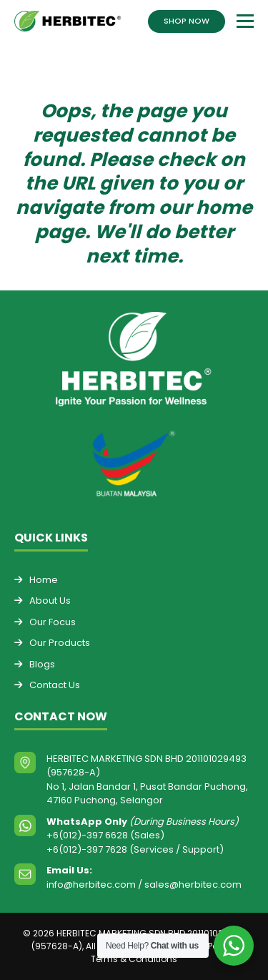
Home (44, 580)
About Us (50, 601)
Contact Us (55, 685)
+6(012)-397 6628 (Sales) (105, 835)
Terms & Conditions (134, 959)
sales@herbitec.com (193, 885)
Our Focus (53, 622)
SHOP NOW (187, 21)
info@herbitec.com (91, 885)
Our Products (60, 643)
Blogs (42, 664)
